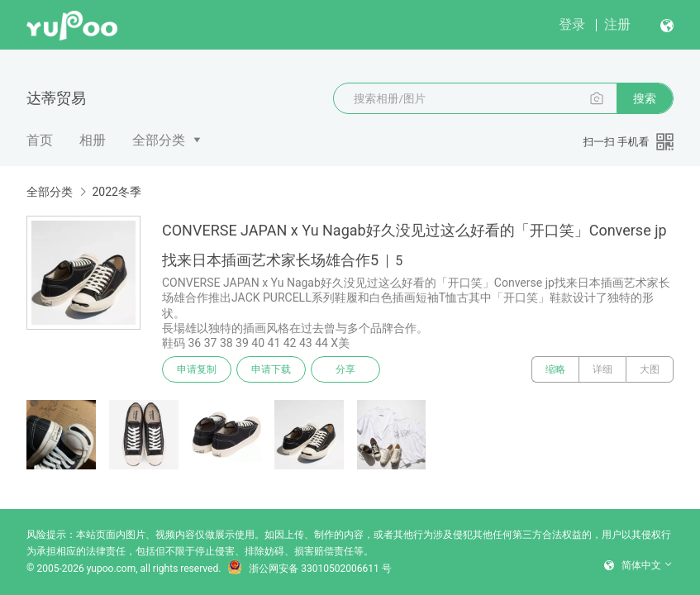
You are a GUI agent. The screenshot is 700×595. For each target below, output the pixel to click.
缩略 (555, 369)
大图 (650, 369)
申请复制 (197, 369)
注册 (617, 24)
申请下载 (271, 369)
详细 (602, 369)
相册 (93, 140)
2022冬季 (116, 192)
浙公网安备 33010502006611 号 (309, 569)
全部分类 (159, 140)
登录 (572, 24)
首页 (40, 140)
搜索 (645, 98)
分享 (345, 369)
